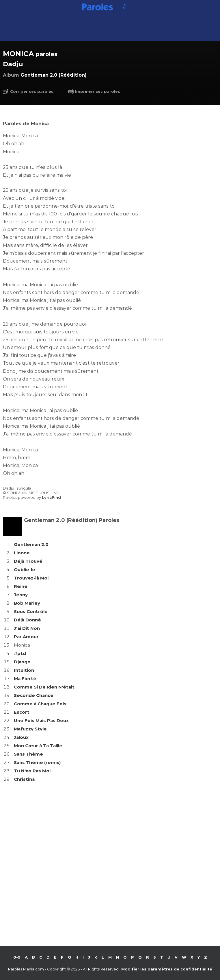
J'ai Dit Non (27, 628)
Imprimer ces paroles (98, 91)
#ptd (20, 653)
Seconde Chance (34, 695)
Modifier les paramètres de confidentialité (167, 969)
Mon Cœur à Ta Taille (38, 746)
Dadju (13, 64)
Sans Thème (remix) (37, 762)
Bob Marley (27, 603)
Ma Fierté (25, 679)
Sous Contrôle (31, 611)
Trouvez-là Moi (31, 578)
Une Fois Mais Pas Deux (41, 720)
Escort (22, 712)
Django (22, 662)
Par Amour (26, 637)
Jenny (21, 595)
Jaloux (21, 737)
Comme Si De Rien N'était (44, 687)
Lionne (22, 553)
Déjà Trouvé (28, 561)
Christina (24, 779)
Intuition (24, 670)
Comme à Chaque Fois (40, 704)
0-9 (17, 957)
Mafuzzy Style (30, 729)
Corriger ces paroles (32, 91)
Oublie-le (25, 570)
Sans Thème (28, 754)
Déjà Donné (27, 620)
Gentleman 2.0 (31, 544)
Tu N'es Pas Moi (32, 771)
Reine (21, 586)
